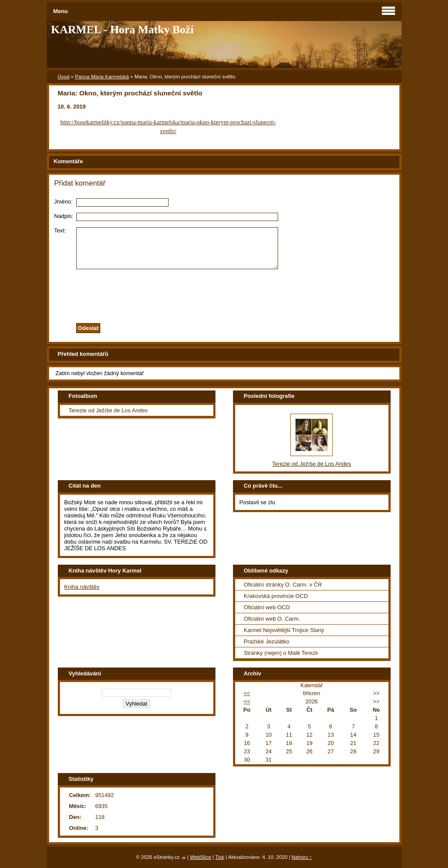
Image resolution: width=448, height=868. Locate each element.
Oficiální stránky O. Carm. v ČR (283, 585)
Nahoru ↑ (302, 857)
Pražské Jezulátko (267, 641)
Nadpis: (64, 216)
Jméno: (63, 202)
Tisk (220, 857)
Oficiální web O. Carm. (272, 619)
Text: (60, 230)
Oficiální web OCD (267, 607)
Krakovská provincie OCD (276, 596)
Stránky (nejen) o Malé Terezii (281, 653)
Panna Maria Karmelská (102, 77)
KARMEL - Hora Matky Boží (123, 30)
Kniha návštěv (82, 587)
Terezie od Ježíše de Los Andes (108, 410)
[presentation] (224, 294)
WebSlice (201, 857)
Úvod (64, 77)
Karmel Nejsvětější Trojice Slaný (284, 630)
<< (247, 693)
